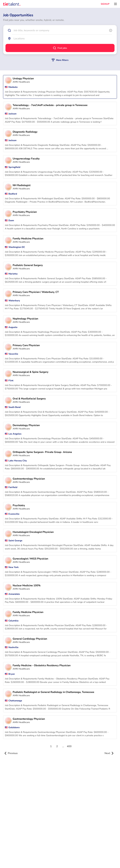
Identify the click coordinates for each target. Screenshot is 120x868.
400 (69, 746)
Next (109, 753)
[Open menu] (115, 4)
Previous (11, 753)
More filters (60, 60)
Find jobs (60, 48)
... (63, 746)
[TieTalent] (12, 4)
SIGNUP (105, 4)
